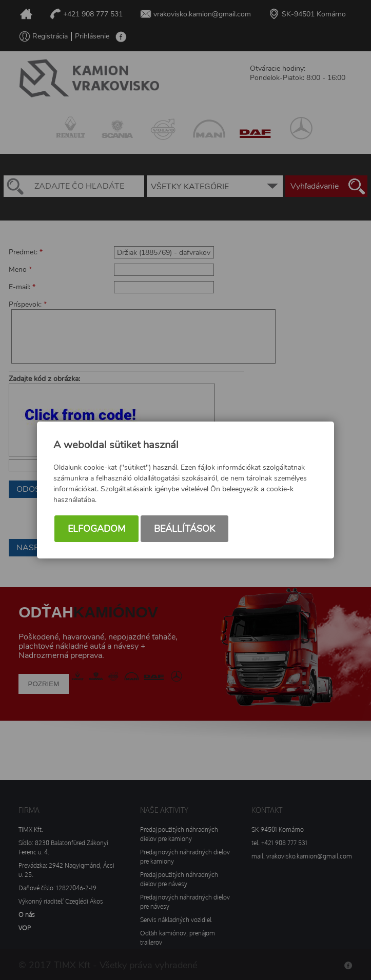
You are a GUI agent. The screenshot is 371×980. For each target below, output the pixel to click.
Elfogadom (96, 529)
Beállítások (184, 529)
